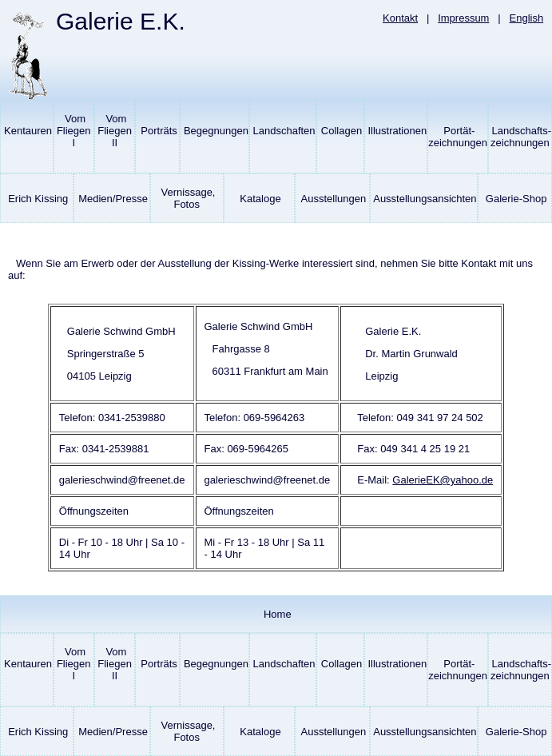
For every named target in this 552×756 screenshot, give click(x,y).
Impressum (463, 18)
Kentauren (26, 143)
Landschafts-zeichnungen (520, 143)
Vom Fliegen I (74, 143)
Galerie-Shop (514, 205)
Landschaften (283, 143)
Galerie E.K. (121, 21)
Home (276, 620)
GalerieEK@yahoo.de (443, 480)
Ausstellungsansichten (423, 205)
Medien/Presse (112, 205)
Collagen (340, 143)
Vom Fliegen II (115, 143)
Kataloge (259, 205)
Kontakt (400, 18)
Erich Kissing (37, 205)
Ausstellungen (333, 205)
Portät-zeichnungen (458, 143)
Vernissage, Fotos (187, 204)
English (527, 18)
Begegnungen (214, 143)
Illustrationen (396, 143)
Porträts (158, 143)
